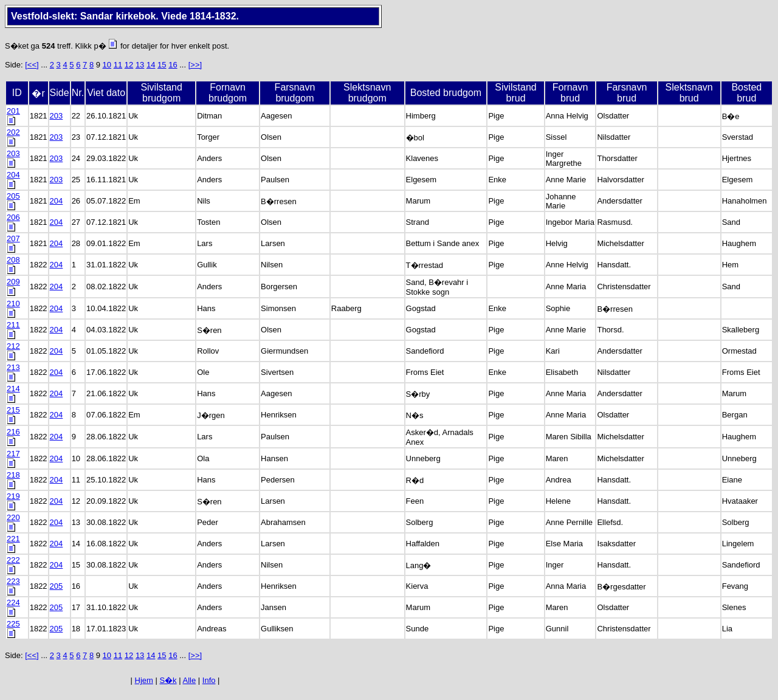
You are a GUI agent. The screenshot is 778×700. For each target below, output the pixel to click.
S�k (168, 680)
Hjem (144, 680)
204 (57, 201)
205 (57, 586)
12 (129, 65)
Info (209, 680)
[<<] (32, 65)
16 (173, 65)
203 (57, 116)
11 (118, 65)
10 (107, 65)
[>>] (195, 65)
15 (162, 65)
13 (140, 65)
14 (151, 65)
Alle (190, 680)
